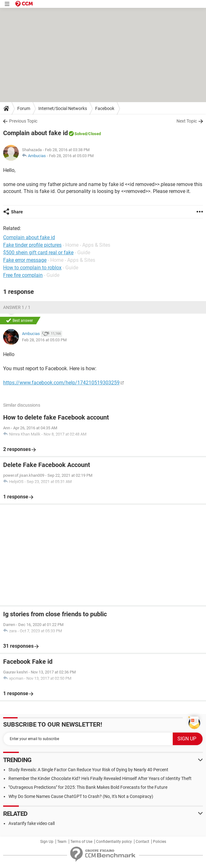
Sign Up (47, 842)
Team (62, 842)
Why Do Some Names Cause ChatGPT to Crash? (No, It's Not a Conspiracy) (81, 796)
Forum (24, 108)
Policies (160, 842)
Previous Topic (23, 121)
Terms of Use (81, 842)
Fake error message (25, 260)
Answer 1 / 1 (17, 307)
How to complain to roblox (32, 268)
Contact (142, 842)
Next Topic (187, 121)
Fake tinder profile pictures (32, 245)
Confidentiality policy (114, 842)
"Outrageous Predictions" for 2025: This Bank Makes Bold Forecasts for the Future (88, 787)
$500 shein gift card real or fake (38, 253)
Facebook (105, 108)
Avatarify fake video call (32, 823)
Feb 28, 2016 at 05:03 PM (71, 156)
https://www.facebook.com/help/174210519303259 (61, 383)
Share (17, 212)
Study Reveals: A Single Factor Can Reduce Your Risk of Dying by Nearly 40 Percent (88, 770)
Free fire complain (23, 275)
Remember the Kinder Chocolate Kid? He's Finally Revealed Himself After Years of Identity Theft (100, 778)
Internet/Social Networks (63, 108)
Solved (81, 134)
